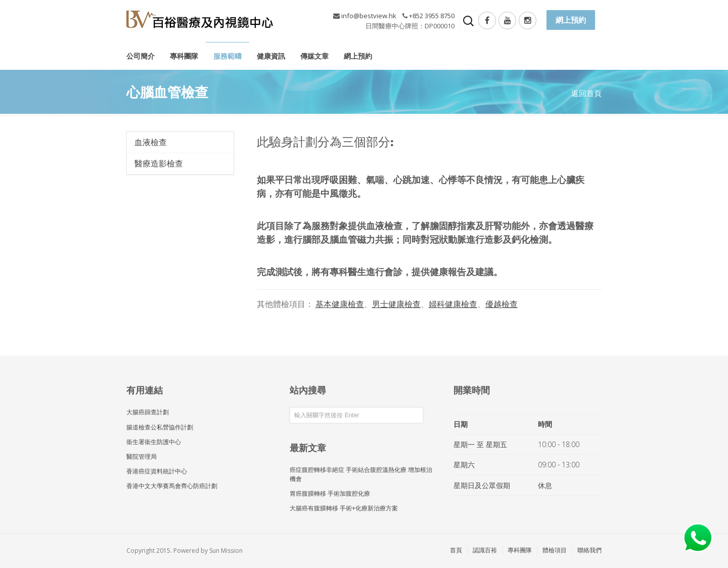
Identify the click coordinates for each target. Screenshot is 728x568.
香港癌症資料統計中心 (157, 471)
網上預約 (358, 56)
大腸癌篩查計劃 (148, 412)
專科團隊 (184, 56)
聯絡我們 (589, 550)
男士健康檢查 (396, 304)
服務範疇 (227, 56)
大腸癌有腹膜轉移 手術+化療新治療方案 (344, 508)
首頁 (456, 550)
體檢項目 (555, 550)
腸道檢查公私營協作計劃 (160, 427)
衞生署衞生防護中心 (154, 442)
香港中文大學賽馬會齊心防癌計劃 (172, 486)
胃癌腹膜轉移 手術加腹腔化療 (330, 493)
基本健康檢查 (340, 304)
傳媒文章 (314, 56)
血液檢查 (151, 142)
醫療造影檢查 (159, 163)
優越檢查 (502, 304)
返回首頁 (586, 93)
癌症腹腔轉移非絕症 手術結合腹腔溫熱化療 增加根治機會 (361, 474)
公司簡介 (141, 56)
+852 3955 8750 (432, 16)
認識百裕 (485, 550)
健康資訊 (271, 56)
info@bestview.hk (369, 16)
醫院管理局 (142, 456)
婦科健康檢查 (453, 304)
